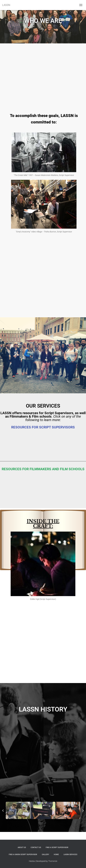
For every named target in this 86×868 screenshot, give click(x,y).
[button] (3, 810)
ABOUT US (22, 847)
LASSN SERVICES (70, 854)
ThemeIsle (53, 861)
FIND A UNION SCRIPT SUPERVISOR (23, 854)
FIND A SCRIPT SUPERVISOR (57, 847)
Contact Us (36, 847)
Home (56, 854)
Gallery (45, 854)
